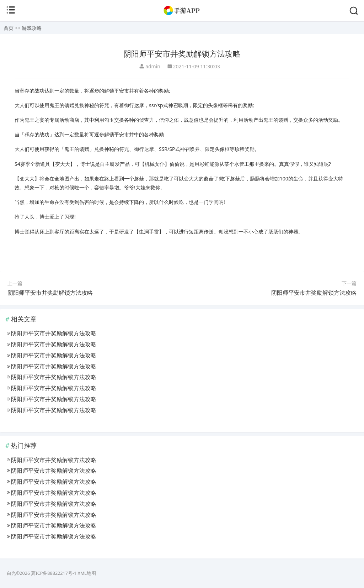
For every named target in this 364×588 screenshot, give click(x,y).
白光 (11, 573)
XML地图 (87, 573)
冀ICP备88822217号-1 (54, 573)
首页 (9, 28)
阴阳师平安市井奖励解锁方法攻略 (50, 293)
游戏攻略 (32, 28)
